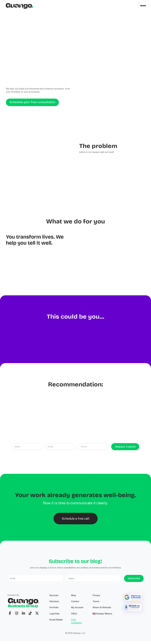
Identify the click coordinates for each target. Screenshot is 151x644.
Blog (74, 595)
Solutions (54, 601)
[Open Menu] (143, 6)
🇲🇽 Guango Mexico (102, 614)
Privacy (96, 595)
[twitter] (37, 613)
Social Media (56, 620)
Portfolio (54, 607)
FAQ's (74, 614)
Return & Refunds (102, 607)
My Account (77, 607)
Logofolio (54, 614)
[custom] (10, 613)
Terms (96, 601)
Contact (75, 601)
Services (54, 595)
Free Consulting (76, 621)
